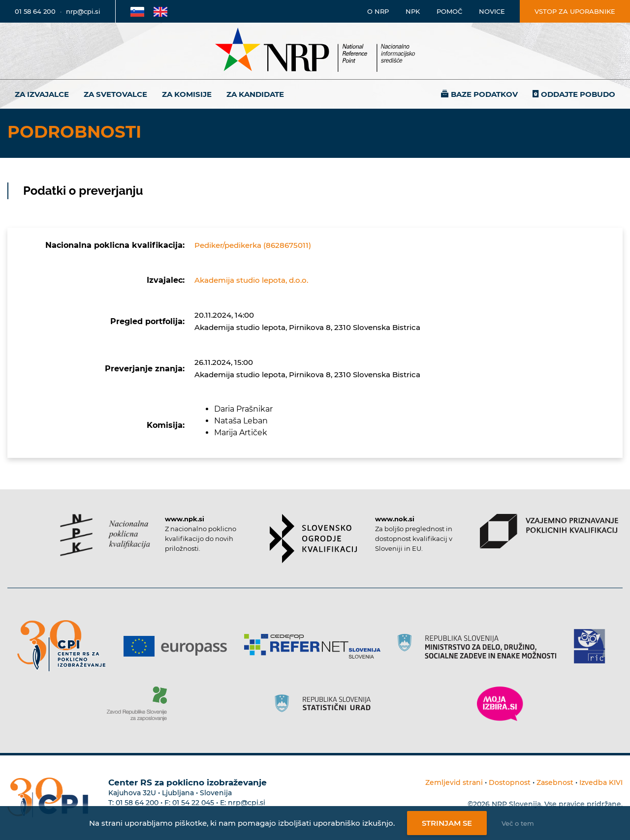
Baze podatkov (484, 94)
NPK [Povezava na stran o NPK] (413, 11)
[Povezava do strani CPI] (65, 646)
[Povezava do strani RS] (481, 646)
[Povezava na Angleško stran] (160, 11)
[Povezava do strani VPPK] (549, 531)
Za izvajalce (42, 94)
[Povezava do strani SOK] (313, 539)
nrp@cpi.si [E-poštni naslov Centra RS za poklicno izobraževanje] (247, 803)
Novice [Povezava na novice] (492, 11)
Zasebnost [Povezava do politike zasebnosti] (555, 782)
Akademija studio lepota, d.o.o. (251, 280)
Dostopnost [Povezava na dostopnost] (510, 782)
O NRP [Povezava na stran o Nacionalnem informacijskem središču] (378, 11)
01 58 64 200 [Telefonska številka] (35, 11)
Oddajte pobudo (578, 94)
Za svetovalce (115, 94)
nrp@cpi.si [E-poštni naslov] (83, 11)
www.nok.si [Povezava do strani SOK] (395, 519)
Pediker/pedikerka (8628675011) (253, 245)
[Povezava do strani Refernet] (316, 646)
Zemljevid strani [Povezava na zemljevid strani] (454, 782)
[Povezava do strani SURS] (326, 704)
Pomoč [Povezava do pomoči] (449, 11)
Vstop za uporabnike (575, 11)
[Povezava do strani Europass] (179, 646)
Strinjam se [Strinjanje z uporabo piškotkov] (447, 823)
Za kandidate (255, 94)
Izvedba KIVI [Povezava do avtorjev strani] (601, 782)
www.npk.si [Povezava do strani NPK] (185, 519)
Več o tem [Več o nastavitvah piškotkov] (518, 823)
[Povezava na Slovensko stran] (137, 11)
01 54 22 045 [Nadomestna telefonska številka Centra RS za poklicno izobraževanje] (193, 803)
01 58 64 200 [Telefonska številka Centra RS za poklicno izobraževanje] (137, 803)
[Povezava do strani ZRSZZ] (141, 704)
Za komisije (187, 94)
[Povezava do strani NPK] (105, 535)
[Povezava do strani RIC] (593, 646)
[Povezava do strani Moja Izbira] (500, 704)
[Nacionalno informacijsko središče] (315, 51)
